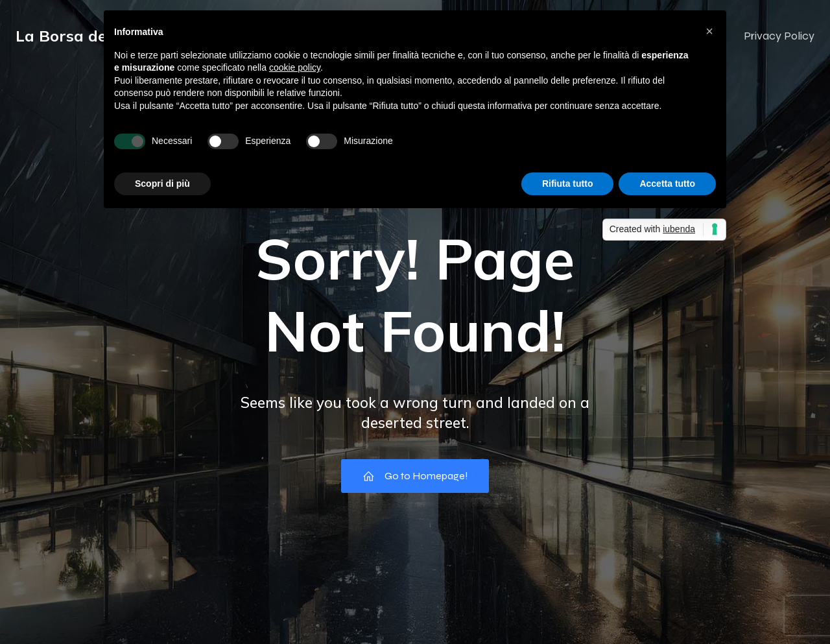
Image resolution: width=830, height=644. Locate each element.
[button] (709, 31)
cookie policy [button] (295, 67)
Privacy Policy (779, 36)
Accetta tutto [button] (667, 184)
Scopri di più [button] (162, 184)
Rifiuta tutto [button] (568, 184)
